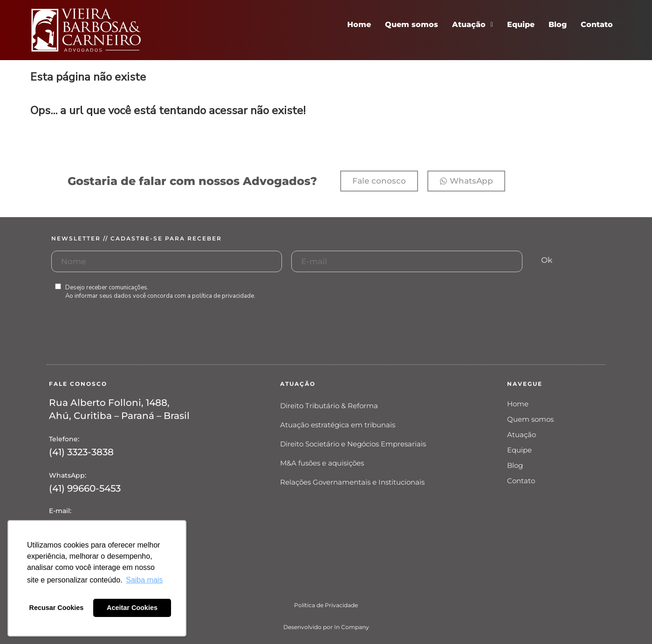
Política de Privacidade (326, 605)
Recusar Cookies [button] (57, 608)
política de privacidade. (224, 296)
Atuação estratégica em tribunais (338, 425)
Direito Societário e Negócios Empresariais (353, 444)
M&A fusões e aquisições (322, 463)
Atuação (472, 24)
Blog (558, 24)
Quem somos (412, 24)
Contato (597, 24)
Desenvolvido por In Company (326, 627)
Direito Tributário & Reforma (329, 406)
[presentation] (122, 342)
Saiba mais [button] (144, 580)
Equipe (521, 24)
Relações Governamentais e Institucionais (352, 482)
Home (359, 24)
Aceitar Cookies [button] (132, 608)
